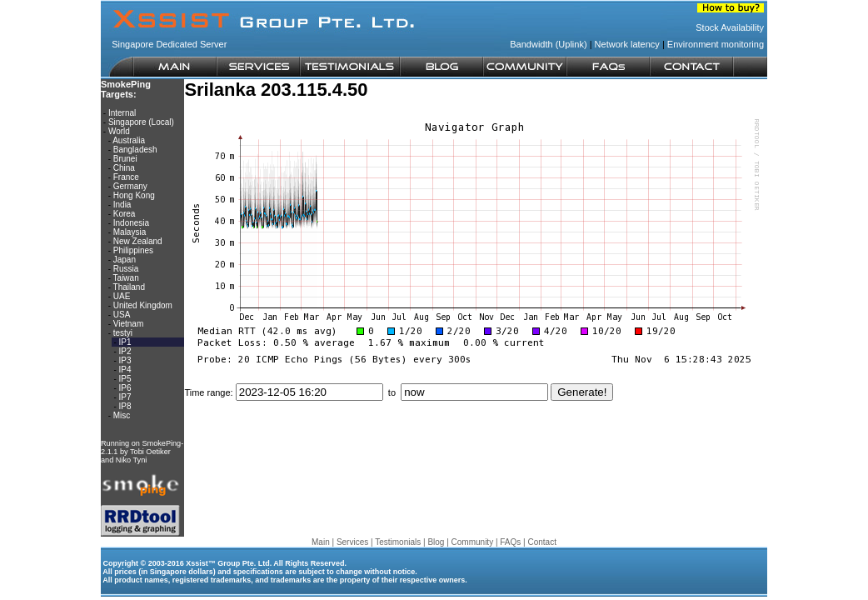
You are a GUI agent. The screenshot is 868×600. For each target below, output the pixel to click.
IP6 (125, 388)
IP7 (125, 397)
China (124, 168)
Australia (129, 140)
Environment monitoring (716, 44)
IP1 (125, 342)
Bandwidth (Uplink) (548, 44)
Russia (126, 269)
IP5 (125, 379)
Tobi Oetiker (150, 452)
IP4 (125, 370)
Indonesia (131, 223)
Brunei (125, 159)
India (122, 205)
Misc (122, 415)
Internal (122, 113)
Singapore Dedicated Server (169, 44)
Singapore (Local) (141, 122)
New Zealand (138, 241)
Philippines (133, 250)
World (119, 131)
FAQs (510, 542)
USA (122, 315)
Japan (125, 260)
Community (473, 542)
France (126, 177)
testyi (123, 333)
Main (321, 542)
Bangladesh (135, 150)
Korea (125, 214)
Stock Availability (730, 27)
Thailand (129, 287)
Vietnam (129, 324)
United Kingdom (143, 305)
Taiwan (126, 278)
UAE (122, 296)
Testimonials (398, 542)
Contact (541, 542)
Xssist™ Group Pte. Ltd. (229, 563)
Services (352, 542)
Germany (130, 186)
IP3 (125, 360)
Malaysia (130, 232)
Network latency (627, 44)
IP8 (125, 406)
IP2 (125, 351)
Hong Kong (134, 195)
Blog (436, 542)
